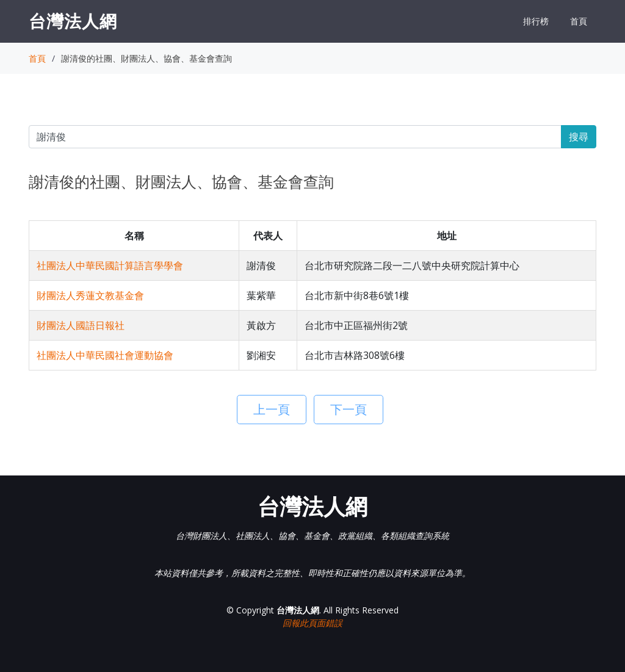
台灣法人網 (73, 21)
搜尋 (579, 137)
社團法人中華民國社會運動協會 (105, 355)
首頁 (579, 21)
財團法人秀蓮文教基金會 (90, 295)
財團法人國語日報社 (81, 325)
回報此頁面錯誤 (312, 623)
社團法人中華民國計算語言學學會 (110, 266)
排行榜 (536, 21)
